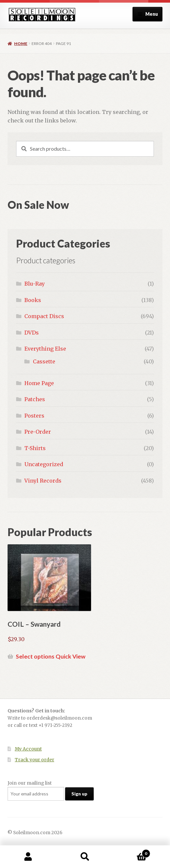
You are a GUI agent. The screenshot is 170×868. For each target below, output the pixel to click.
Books (33, 300)
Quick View (71, 656)
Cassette (44, 361)
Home (21, 43)
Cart (132, 852)
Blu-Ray (35, 284)
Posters (34, 416)
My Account (28, 749)
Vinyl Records (43, 481)
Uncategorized (44, 464)
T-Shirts (35, 448)
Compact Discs (44, 316)
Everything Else (45, 349)
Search (85, 857)
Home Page (39, 383)
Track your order (35, 760)
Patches (35, 399)
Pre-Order (38, 432)
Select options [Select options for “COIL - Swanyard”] (35, 656)
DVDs (32, 333)
